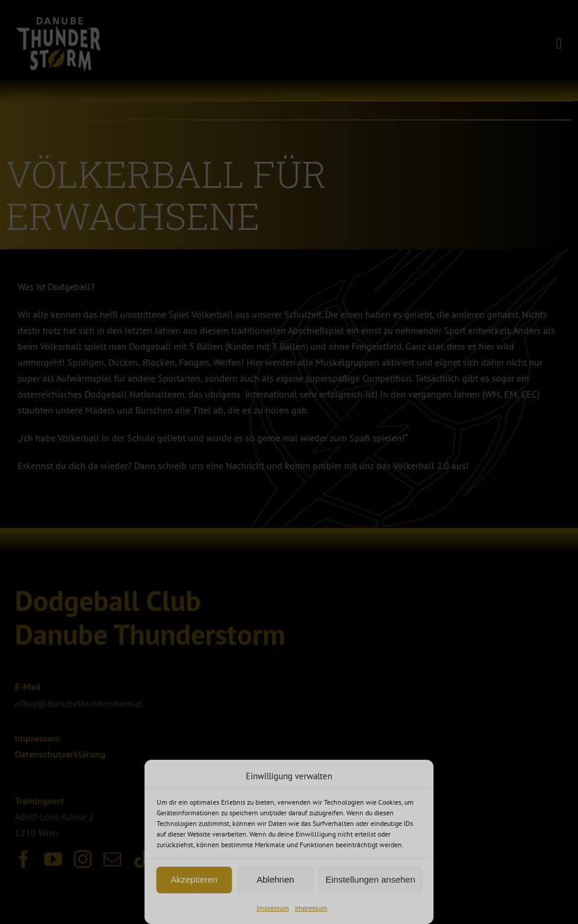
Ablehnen (275, 879)
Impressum (273, 908)
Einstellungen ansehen (371, 879)
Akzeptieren (194, 879)
